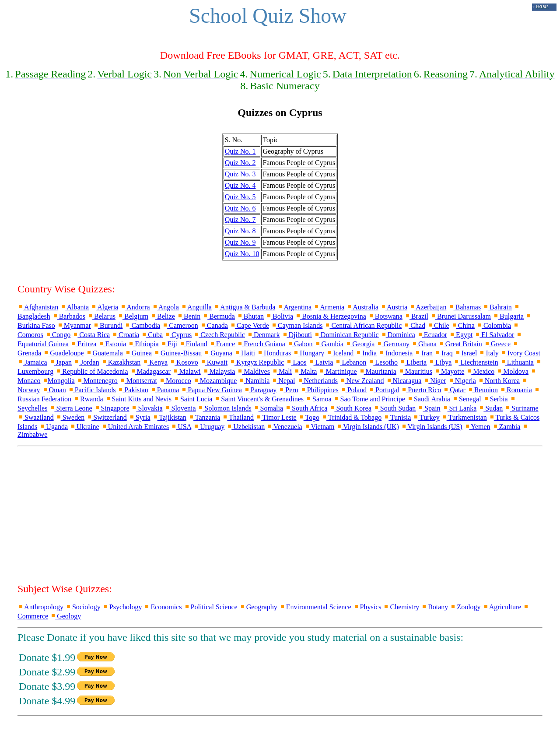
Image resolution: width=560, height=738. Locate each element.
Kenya (155, 362)
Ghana (424, 344)
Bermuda (219, 316)
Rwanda (88, 399)
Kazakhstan (121, 362)
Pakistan (133, 390)
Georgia (360, 344)
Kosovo (184, 362)
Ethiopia (143, 344)
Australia (362, 307)
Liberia (413, 362)
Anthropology (40, 607)
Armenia (329, 307)
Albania (74, 307)
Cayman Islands (297, 325)
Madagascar (150, 371)
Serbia (495, 399)
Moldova (512, 371)
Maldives (253, 371)
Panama (165, 390)
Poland (353, 390)
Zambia (506, 427)
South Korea (350, 408)
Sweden (70, 417)
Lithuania (517, 362)
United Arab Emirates (135, 427)
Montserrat (138, 381)
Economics (163, 607)
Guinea (138, 353)
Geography (258, 607)
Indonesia (395, 353)
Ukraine (84, 427)
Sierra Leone (70, 408)
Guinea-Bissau (178, 353)
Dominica (398, 335)
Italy (488, 353)
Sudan (490, 408)
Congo (58, 335)
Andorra (135, 307)
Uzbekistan (245, 427)
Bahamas (464, 307)
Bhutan (250, 316)
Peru (288, 390)
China (463, 325)
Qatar (454, 390)
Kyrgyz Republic (257, 362)
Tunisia (397, 417)
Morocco (175, 381)
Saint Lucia (193, 399)
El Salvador (494, 335)
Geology (65, 616)
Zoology (465, 607)
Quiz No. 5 (240, 197)
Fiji (169, 344)
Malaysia (219, 371)
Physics (367, 607)
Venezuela (284, 427)
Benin (189, 316)
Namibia (254, 381)
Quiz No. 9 (240, 242)
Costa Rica (91, 335)
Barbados (69, 316)
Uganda (53, 427)
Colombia (494, 325)
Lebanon (350, 362)
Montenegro (97, 381)
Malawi (187, 371)
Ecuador (432, 335)
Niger (434, 381)
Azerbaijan (428, 307)
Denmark (263, 335)
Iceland (340, 353)
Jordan (86, 362)
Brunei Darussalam (460, 316)
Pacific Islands (92, 390)
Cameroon (180, 325)
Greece (497, 344)
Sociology (83, 607)
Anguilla (196, 307)
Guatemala (104, 353)
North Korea (499, 381)
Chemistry (401, 607)
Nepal (283, 381)
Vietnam (319, 427)
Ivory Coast (520, 353)
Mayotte (449, 371)
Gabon (300, 344)
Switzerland (106, 417)
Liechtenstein (476, 362)
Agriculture (502, 607)
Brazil (416, 316)
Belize (163, 316)
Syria (140, 417)
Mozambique (215, 381)
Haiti (245, 353)
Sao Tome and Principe (369, 399)
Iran (423, 353)
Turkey (426, 417)
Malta (305, 371)
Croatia (125, 335)
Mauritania (378, 371)
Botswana (385, 316)
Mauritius (415, 371)
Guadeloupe (63, 353)
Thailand (238, 417)
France (222, 344)
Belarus (101, 316)
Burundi (108, 325)
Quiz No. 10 (242, 254)
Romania (516, 390)
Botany (434, 607)
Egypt (461, 335)
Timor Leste (276, 417)
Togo (309, 417)
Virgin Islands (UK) (368, 427)
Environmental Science (315, 607)
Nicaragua (404, 381)
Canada (214, 325)
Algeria (104, 307)
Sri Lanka (460, 408)
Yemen (477, 427)
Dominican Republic (346, 335)
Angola (165, 307)
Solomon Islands (224, 408)
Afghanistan (38, 307)
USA (181, 427)
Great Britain (460, 344)
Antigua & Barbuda (244, 307)
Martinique (338, 371)
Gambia (329, 344)
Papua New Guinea (211, 390)
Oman (54, 390)
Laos (296, 362)
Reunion (483, 390)
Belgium (133, 316)
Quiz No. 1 (240, 151)
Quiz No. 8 (240, 231)
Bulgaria (508, 316)
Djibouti (297, 335)
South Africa (306, 408)
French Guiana (261, 344)
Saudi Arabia (429, 399)
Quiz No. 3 (240, 174)
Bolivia (279, 316)
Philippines (319, 390)
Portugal (384, 390)
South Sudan (394, 408)
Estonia (112, 344)
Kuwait (214, 362)
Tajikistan (170, 417)
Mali (282, 371)
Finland (193, 344)
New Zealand (362, 381)
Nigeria (462, 381)
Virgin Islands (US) (432, 427)
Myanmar (74, 325)
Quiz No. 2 (240, 163)
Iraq (444, 353)
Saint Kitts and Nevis (138, 399)
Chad (414, 325)
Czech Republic (219, 335)
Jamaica (32, 362)
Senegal (467, 399)
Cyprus (178, 335)
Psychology (122, 607)
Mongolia (58, 381)
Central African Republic (363, 325)
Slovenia (180, 408)
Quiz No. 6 (240, 208)
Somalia (268, 408)
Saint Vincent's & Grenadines (259, 399)
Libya (440, 362)
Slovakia (147, 408)
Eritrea (84, 344)
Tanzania (204, 417)
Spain (429, 408)
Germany (393, 344)
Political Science (211, 607)
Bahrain (497, 307)
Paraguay (260, 390)
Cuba (152, 335)
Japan (60, 362)
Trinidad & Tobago (351, 417)
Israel (466, 353)
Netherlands (317, 381)
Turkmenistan (464, 417)
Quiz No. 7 (240, 220)
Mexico (480, 371)
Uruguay (209, 427)
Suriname (521, 408)
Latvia (321, 362)
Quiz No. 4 (240, 185)
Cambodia (142, 325)
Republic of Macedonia (91, 371)
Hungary (308, 353)
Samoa (318, 399)
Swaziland (36, 417)
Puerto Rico (421, 390)
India (366, 353)
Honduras (274, 353)
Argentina (294, 307)
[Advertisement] (280, 515)
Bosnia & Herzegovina (331, 316)
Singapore (112, 408)
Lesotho (383, 362)
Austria (394, 307)
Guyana (218, 353)
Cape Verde (249, 325)
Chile (438, 325)
